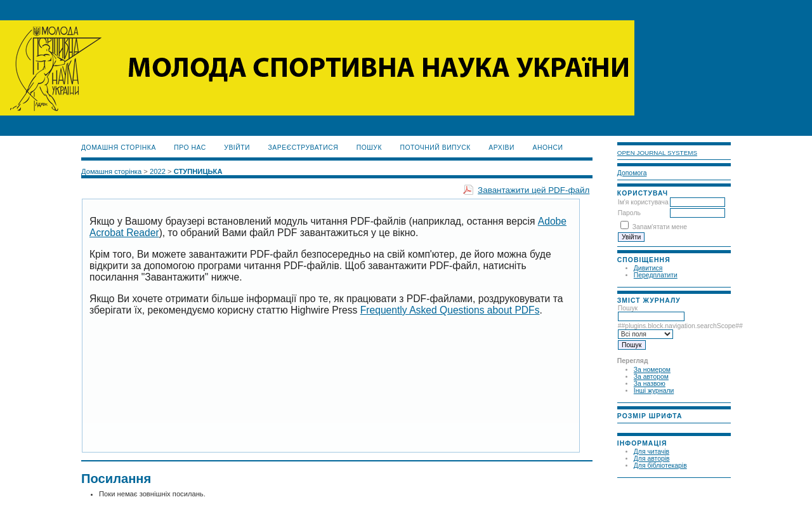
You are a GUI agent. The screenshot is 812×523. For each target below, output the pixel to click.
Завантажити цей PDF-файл (534, 190)
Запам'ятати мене (660, 227)
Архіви (501, 148)
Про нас (190, 148)
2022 (158, 171)
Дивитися (648, 268)
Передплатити (656, 275)
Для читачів (652, 452)
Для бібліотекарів (660, 466)
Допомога (632, 173)
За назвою (650, 384)
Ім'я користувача (643, 202)
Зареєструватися (304, 148)
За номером (652, 370)
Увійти (237, 148)
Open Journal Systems (657, 153)
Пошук (651, 312)
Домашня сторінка (119, 148)
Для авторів (652, 459)
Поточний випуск (435, 148)
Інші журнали (654, 391)
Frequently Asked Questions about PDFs (450, 310)
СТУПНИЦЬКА (198, 171)
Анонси (547, 148)
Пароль (629, 213)
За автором (651, 377)
